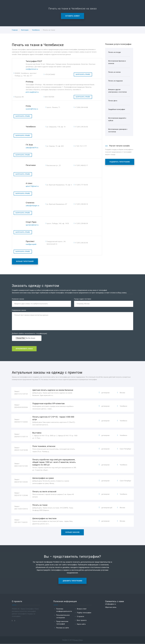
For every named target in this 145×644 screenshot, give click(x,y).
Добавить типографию (73, 581)
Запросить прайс (83, 74)
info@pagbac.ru (110, 604)
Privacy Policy (78, 640)
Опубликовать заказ (24, 349)
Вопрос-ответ (82, 609)
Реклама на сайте (63, 628)
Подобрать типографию (120, 162)
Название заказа (18, 299)
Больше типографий (25, 261)
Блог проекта (82, 620)
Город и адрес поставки (83, 299)
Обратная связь (111, 607)
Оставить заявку (72, 16)
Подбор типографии (84, 613)
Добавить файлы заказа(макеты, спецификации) (29, 334)
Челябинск (36, 30)
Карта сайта (81, 624)
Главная (15, 30)
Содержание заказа (19, 310)
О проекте (80, 617)
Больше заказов (72, 532)
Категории (25, 30)
